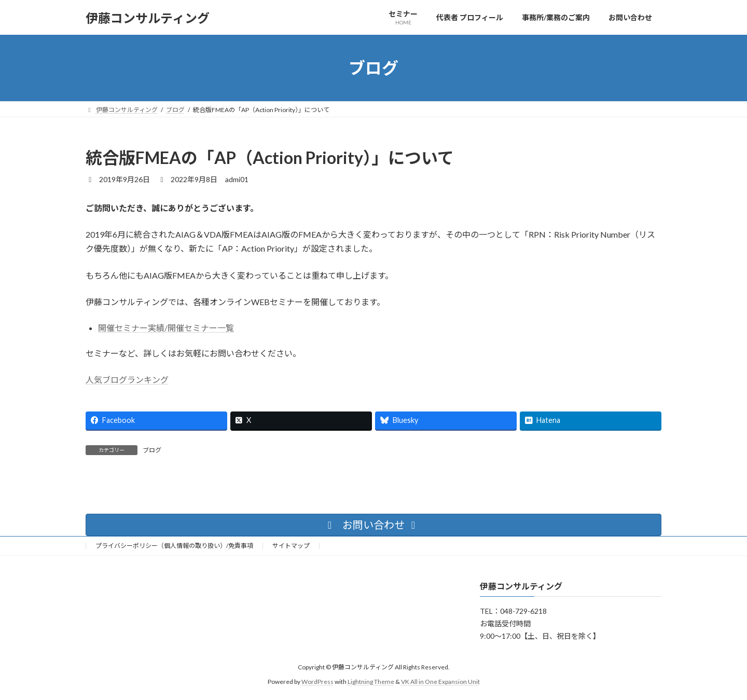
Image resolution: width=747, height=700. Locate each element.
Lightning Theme (371, 682)
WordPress (317, 682)
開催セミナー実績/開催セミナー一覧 (166, 328)
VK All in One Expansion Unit (440, 682)
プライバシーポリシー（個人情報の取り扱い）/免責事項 (174, 546)
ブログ (152, 450)
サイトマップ (291, 546)
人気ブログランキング (127, 380)
